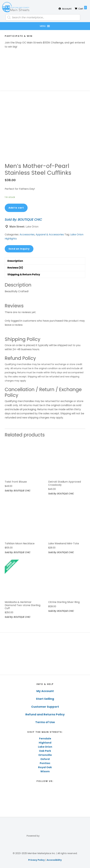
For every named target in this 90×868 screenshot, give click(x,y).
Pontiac (45, 763)
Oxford (45, 759)
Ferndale (45, 739)
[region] (45, 654)
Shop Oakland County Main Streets (16, 7)
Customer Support (45, 707)
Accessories (27, 234)
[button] (43, 26)
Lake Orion (45, 747)
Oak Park (45, 751)
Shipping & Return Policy (24, 274)
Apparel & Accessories (50, 234)
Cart (83, 8)
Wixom (45, 771)
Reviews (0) (15, 268)
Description (15, 261)
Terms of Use (45, 722)
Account (67, 9)
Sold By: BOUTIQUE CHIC (23, 220)
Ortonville (45, 755)
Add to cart (16, 208)
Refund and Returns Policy (45, 714)
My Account (45, 691)
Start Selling (45, 699)
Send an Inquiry (19, 249)
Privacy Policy (36, 860)
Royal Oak (45, 767)
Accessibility (54, 860)
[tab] (45, 261)
